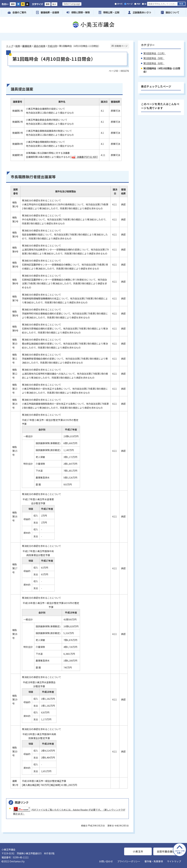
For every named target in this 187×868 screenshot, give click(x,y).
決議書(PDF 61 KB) (84, 157)
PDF (139, 4)
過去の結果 (39, 46)
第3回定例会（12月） (155, 53)
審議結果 (27, 46)
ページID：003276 (119, 71)
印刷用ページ (121, 46)
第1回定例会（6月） (154, 63)
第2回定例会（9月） (154, 58)
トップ (10, 46)
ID (145, 4)
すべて (120, 4)
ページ (130, 4)
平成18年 (52, 46)
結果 (18, 46)
